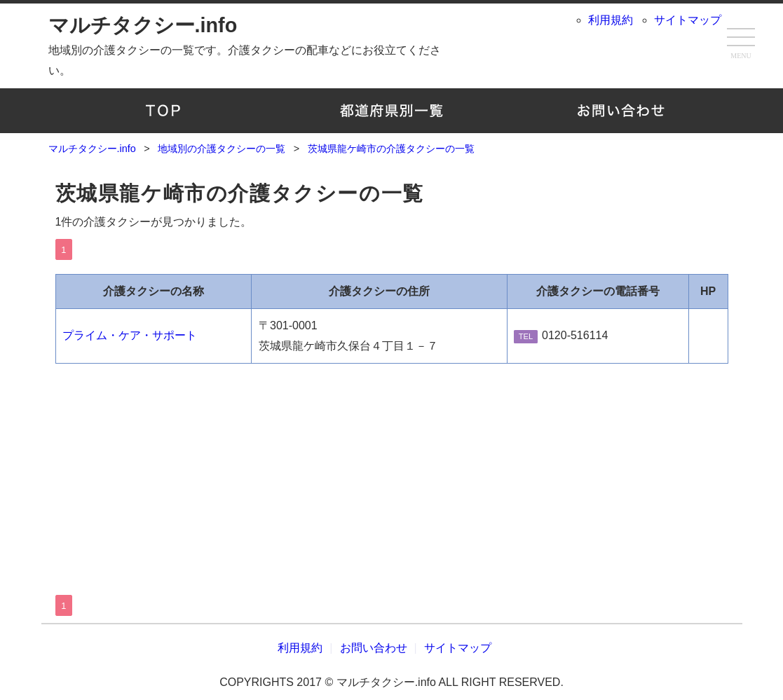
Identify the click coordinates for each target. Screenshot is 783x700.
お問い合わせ (621, 111)
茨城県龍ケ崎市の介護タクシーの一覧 (240, 193)
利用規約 (611, 20)
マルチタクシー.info (143, 25)
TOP (163, 111)
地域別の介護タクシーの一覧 (391, 111)
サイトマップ (688, 20)
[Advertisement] (392, 469)
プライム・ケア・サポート (130, 335)
